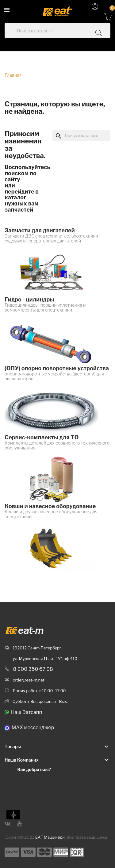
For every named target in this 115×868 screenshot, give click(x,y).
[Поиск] (81, 135)
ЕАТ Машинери (50, 837)
